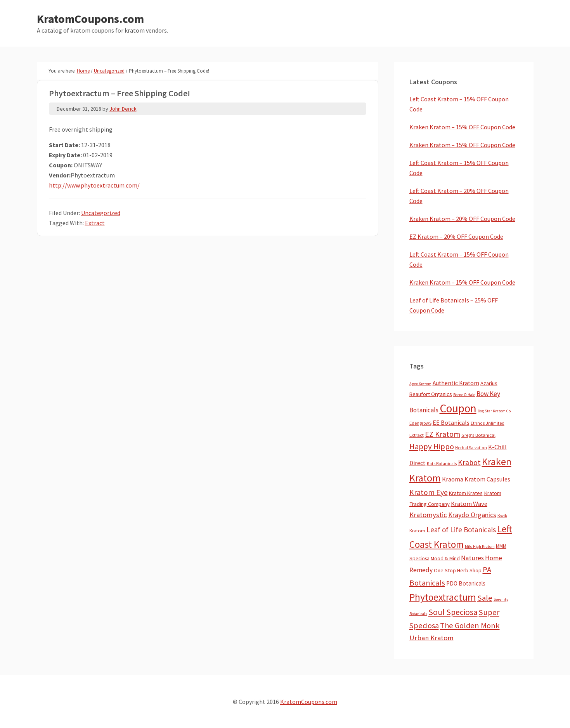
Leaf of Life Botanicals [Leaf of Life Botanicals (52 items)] (461, 530)
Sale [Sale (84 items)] (485, 598)
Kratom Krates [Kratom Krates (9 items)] (466, 493)
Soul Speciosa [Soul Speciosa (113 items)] (453, 612)
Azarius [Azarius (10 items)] (489, 383)
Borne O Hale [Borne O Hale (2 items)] (464, 395)
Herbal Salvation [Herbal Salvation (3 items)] (471, 448)
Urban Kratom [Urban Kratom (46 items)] (431, 638)
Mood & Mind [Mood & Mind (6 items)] (445, 559)
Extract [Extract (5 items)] (417, 435)
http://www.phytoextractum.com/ (94, 185)
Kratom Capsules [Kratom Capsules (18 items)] (487, 479)
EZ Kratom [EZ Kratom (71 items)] (443, 434)
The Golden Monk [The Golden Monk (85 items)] (470, 625)
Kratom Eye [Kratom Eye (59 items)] (429, 492)
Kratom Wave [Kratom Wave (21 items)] (469, 504)
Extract (95, 223)
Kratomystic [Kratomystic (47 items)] (428, 515)
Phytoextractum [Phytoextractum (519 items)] (443, 597)
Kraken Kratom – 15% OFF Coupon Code (462, 127)
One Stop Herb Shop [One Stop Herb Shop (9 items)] (458, 570)
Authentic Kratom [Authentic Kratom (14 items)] (456, 383)
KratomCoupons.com (90, 19)
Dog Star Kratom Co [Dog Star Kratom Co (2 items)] (494, 411)
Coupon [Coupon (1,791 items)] (458, 408)
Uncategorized (101, 213)
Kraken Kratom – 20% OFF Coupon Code (462, 219)
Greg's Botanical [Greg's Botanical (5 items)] (478, 435)
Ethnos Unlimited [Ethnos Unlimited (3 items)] (488, 423)
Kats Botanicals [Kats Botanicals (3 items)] (442, 464)
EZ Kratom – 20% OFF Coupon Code (456, 236)
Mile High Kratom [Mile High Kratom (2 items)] (480, 546)
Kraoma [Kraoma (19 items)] (453, 479)
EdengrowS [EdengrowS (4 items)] (420, 423)
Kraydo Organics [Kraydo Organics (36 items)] (472, 515)
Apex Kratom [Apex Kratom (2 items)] (420, 384)
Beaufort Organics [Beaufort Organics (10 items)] (431, 394)
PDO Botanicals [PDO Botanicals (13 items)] (466, 583)
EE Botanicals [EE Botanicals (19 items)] (451, 422)
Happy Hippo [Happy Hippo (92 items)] (432, 447)
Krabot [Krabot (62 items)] (469, 462)
